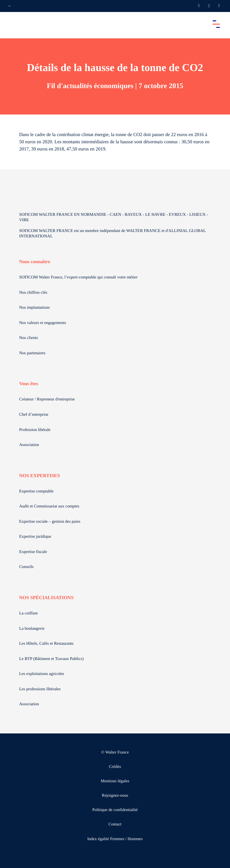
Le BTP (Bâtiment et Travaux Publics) (51, 659)
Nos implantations (34, 308)
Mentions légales (115, 781)
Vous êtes (29, 384)
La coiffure (28, 613)
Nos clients (29, 338)
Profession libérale (35, 430)
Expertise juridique (35, 537)
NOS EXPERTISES (40, 476)
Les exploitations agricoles (42, 674)
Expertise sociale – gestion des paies (50, 522)
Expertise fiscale (33, 552)
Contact (115, 824)
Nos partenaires (32, 353)
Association (29, 445)
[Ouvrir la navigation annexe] (10, 6)
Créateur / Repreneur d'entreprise (47, 399)
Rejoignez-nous (115, 796)
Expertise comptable (36, 491)
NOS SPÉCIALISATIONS (46, 598)
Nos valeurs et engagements (43, 323)
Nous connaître (35, 262)
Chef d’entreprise (34, 415)
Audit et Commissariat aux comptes (49, 506)
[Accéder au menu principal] (216, 24)
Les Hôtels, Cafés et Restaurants (46, 644)
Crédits (115, 767)
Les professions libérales (40, 689)
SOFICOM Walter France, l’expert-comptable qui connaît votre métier (78, 277)
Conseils (26, 567)
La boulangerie (32, 629)
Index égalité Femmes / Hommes (115, 839)
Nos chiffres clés (33, 293)
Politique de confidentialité (115, 810)
